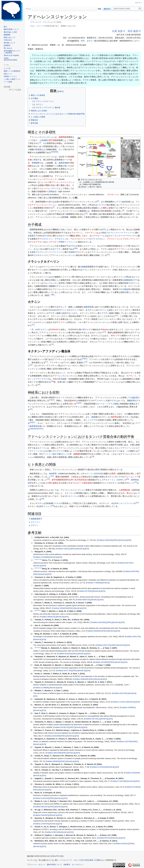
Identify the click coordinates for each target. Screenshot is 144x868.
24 (80, 403)
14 (52, 344)
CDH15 (98, 474)
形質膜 (38, 149)
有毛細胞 (62, 379)
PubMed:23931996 (52, 736)
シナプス (118, 202)
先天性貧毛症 (81, 480)
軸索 (93, 417)
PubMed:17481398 (118, 781)
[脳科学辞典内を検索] (127, 9)
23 (77, 403)
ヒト (43, 470)
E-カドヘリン (72, 496)
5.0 (36, 568)
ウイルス (57, 503)
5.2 (41, 568)
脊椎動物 (35, 163)
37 (136, 482)
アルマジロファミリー (80, 239)
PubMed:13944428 (105, 540)
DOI (129, 540)
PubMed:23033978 (41, 815)
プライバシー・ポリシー (36, 865)
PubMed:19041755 (133, 637)
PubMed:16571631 (92, 719)
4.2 (41, 559)
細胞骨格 (88, 307)
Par (90, 454)
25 (31, 409)
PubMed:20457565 (131, 571)
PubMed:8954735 (83, 600)
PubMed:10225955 (101, 662)
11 (117, 315)
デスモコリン (61, 239)
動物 (64, 217)
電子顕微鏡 (54, 140)
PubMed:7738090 (93, 583)
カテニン (35, 525)
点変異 (113, 474)
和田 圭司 (86, 41)
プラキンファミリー (131, 239)
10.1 (39, 610)
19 (52, 381)
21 (50, 400)
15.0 (36, 647)
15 (83, 359)
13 (104, 332)
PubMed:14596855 (128, 708)
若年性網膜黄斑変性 (60, 480)
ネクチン (82, 252)
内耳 (55, 379)
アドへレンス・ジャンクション (43, 22)
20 (39, 384)
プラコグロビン (98, 239)
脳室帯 (132, 401)
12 (33, 325)
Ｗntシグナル (116, 336)
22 (53, 400)
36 (128, 479)
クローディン (91, 233)
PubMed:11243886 (41, 557)
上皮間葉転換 (124, 490)
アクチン (59, 249)
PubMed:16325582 (98, 622)
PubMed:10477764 (64, 671)
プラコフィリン (114, 239)
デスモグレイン (46, 239)
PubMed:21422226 (41, 798)
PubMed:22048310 (121, 844)
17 (46, 362)
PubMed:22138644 (133, 787)
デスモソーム (113, 194)
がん (47, 490)
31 (39, 429)
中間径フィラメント (67, 242)
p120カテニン (61, 310)
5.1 (38, 568)
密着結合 (53, 191)
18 (31, 365)
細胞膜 (85, 267)
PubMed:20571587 (125, 563)
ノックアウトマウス (38, 379)
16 (86, 359)
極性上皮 (107, 208)
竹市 (72, 246)
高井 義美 (133, 31)
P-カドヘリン (110, 480)
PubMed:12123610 (98, 767)
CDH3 (120, 480)
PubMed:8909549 (53, 761)
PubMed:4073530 (85, 591)
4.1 (38, 559)
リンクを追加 (16, 90)
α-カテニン (102, 310)
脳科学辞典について (54, 865)
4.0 (36, 559)
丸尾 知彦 (117, 31)
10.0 (36, 610)
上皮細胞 (43, 140)
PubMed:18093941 (94, 631)
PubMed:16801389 (53, 753)
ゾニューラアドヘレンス (46, 179)
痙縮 (84, 477)
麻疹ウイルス (45, 506)
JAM (39, 236)
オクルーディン (76, 233)
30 (36, 429)
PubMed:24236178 (61, 727)
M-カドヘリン (88, 474)
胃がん (129, 493)
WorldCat (123, 540)
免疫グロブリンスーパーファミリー (118, 233)
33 (93, 456)
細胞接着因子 (37, 519)
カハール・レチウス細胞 (107, 404)
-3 (139, 376)
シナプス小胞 (103, 205)
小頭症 (74, 477)
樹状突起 (115, 417)
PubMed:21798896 (41, 688)
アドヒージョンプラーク (48, 188)
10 (108, 254)
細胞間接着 (63, 137)
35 (48, 479)
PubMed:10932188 (52, 832)
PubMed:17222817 (119, 702)
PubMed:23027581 (120, 693)
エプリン (62, 322)
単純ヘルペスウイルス (124, 503)
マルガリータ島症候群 (82, 483)
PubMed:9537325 (104, 838)
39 (52, 506)
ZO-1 (45, 236)
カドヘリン (90, 246)
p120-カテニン (42, 329)
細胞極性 (77, 454)
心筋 (49, 202)
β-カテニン (73, 310)
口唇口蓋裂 (52, 483)
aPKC (74, 401)
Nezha (105, 329)
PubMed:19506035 (60, 608)
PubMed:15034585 (132, 773)
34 (52, 476)
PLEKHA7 (54, 329)
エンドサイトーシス (125, 448)
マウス (111, 359)
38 (43, 499)
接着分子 (34, 236)
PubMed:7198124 (63, 549)
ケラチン (55, 242)
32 (42, 429)
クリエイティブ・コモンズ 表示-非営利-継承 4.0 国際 (80, 860)
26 (31, 422)
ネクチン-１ (131, 376)
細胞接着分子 (130, 280)
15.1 (39, 647)
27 (34, 422)
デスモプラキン (36, 242)
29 (34, 429)
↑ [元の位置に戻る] (34, 537)
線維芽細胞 (63, 163)
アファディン (122, 249)
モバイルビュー (78, 865)
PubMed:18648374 (47, 617)
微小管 (82, 329)
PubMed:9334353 (64, 654)
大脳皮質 (126, 289)
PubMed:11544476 (41, 824)
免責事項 (67, 865)
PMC (116, 540)
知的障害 (53, 474)
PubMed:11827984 (125, 742)
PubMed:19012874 (41, 807)
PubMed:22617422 (103, 645)
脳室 (86, 208)
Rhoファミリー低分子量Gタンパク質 (55, 454)
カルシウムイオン (51, 283)
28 (31, 429)
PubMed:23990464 (81, 679)
